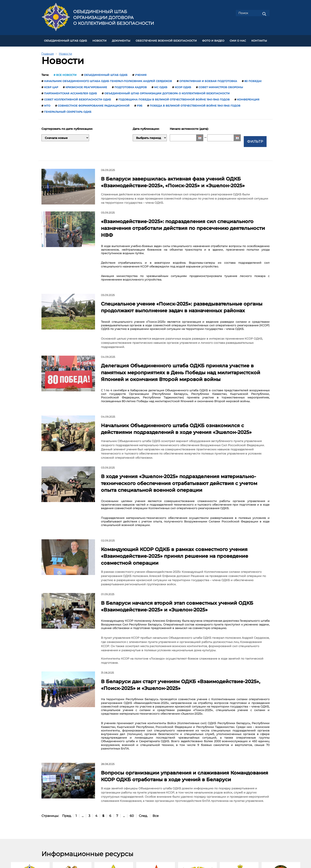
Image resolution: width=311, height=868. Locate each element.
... (83, 733)
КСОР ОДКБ (183, 86)
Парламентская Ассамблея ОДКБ (71, 92)
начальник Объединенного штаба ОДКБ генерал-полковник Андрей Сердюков (108, 79)
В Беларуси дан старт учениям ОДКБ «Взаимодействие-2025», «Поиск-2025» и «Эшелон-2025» (180, 611)
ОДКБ (30, 809)
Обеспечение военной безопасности (166, 40)
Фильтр (255, 136)
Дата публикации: (146, 127)
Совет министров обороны (221, 86)
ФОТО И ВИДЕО (213, 40)
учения (141, 73)
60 (132, 733)
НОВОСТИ (99, 40)
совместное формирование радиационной (94, 104)
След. (143, 733)
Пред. (67, 733)
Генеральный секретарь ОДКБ (68, 110)
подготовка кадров (131, 86)
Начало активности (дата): (190, 127)
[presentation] (4, 790)
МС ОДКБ (161, 86)
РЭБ (140, 104)
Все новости (66, 73)
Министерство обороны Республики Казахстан (156, 810)
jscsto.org (91, 856)
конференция (248, 98)
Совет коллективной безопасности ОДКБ (78, 98)
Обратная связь (166, 839)
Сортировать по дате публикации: (67, 127)
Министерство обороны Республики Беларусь (114, 810)
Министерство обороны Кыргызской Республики (197, 810)
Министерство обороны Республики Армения (72, 810)
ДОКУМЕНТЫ (121, 40)
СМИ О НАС (238, 40)
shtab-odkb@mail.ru (199, 847)
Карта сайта (164, 830)
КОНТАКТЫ (259, 40)
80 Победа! (253, 79)
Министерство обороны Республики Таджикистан (281, 810)
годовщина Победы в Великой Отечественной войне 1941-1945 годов (174, 98)
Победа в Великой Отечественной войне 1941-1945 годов (195, 104)
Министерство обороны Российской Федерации (239, 810)
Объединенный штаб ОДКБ (66, 40)
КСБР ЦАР (51, 86)
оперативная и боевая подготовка (208, 79)
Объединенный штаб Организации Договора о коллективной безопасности (114, 17)
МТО (47, 104)
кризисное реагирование (86, 86)
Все (156, 733)
